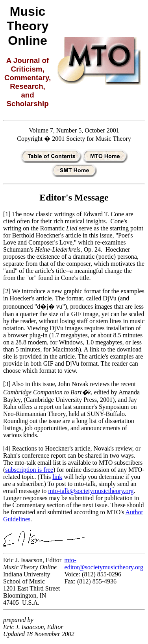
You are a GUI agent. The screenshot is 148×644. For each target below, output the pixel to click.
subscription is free (29, 470)
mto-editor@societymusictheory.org (104, 564)
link (57, 477)
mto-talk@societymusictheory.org (91, 491)
